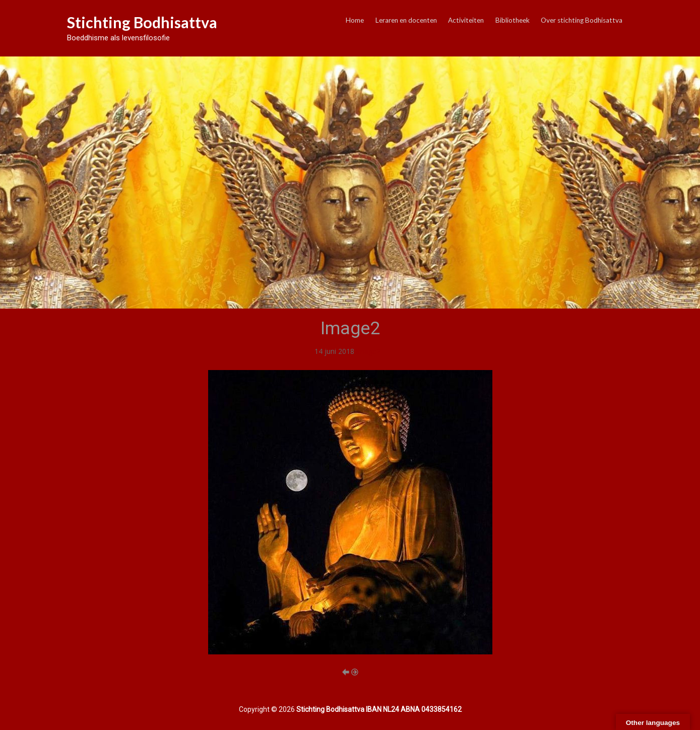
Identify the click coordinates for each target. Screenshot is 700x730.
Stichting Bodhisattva (142, 22)
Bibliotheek (513, 20)
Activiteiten (466, 20)
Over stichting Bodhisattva (582, 20)
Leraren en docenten (406, 20)
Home (355, 20)
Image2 (368, 351)
